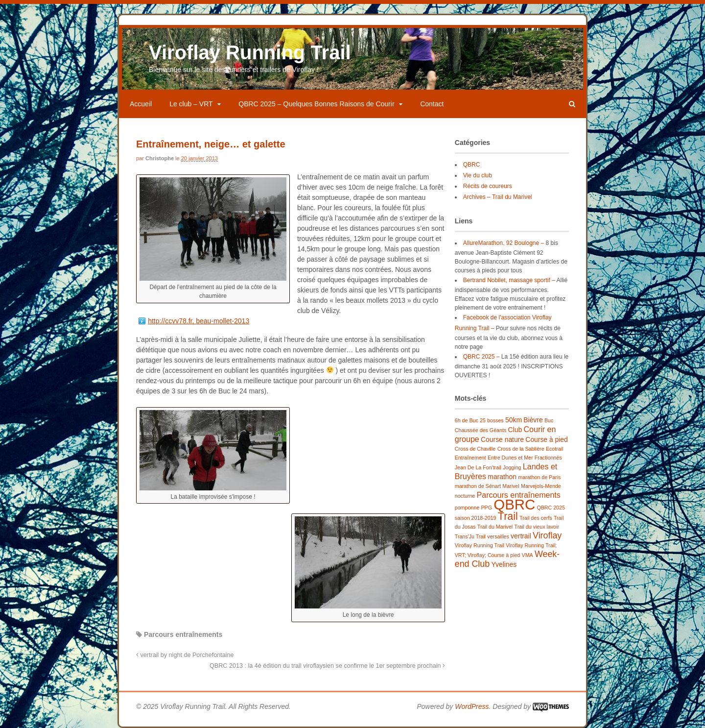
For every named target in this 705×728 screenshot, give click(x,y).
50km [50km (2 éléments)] (514, 420)
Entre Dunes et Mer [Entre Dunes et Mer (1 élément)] (510, 458)
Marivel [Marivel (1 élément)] (511, 486)
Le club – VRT (191, 104)
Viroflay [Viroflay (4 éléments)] (547, 535)
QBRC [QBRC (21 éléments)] (514, 504)
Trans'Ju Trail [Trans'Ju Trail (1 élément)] (470, 536)
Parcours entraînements (183, 634)
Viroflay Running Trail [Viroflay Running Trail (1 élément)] (480, 545)
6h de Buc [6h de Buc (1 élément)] (467, 420)
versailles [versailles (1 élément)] (498, 536)
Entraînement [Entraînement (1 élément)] (470, 458)
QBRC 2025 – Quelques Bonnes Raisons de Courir (316, 104)
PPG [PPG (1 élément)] (486, 508)
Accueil (141, 104)
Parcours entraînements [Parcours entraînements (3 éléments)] (519, 495)
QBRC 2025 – (482, 357)
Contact (432, 104)
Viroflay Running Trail (250, 52)
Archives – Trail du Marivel (498, 197)
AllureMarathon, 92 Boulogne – (504, 243)
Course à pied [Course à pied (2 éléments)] (546, 439)
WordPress (472, 706)
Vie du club (478, 175)
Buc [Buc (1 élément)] (549, 420)
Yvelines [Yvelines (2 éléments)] (504, 564)
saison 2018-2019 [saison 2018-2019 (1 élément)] (476, 518)
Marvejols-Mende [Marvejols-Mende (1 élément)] (541, 486)
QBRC (472, 165)
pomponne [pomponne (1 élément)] (467, 508)
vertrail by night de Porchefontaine (185, 655)
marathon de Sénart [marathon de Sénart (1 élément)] (478, 486)
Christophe (160, 158)
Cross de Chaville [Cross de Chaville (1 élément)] (475, 449)
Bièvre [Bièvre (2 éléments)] (533, 420)
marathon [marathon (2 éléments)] (502, 477)
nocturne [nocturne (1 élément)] (465, 496)
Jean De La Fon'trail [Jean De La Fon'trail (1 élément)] (478, 467)
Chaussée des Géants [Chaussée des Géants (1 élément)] (481, 430)
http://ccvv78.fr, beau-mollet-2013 (199, 321)
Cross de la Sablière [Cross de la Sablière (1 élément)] (521, 449)
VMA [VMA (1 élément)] (528, 555)
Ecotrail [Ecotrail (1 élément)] (555, 449)
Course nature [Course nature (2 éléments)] (502, 439)
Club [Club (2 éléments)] (515, 430)
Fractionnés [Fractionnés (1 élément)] (548, 458)
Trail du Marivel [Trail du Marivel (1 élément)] (495, 527)
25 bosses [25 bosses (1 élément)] (492, 420)
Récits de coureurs (488, 186)
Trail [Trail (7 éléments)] (508, 516)
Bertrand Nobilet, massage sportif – (509, 280)
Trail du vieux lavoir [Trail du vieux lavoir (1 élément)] (537, 527)
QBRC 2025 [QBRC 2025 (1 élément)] (551, 508)
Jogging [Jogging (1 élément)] (512, 467)
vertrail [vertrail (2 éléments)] (521, 536)
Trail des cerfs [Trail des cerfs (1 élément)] (536, 518)
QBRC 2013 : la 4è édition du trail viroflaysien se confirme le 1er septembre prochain (327, 666)
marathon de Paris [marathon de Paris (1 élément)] (539, 477)
